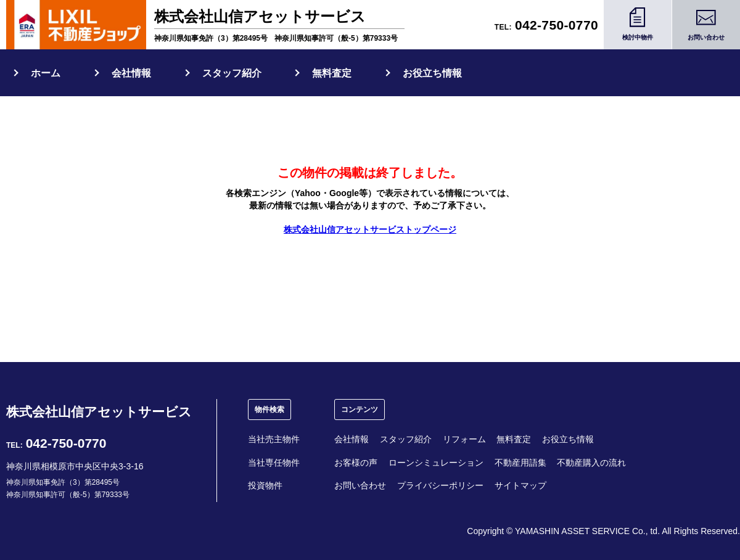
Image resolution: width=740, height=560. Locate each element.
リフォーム (464, 439)
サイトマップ (520, 485)
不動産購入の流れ (591, 463)
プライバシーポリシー (440, 485)
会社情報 (131, 73)
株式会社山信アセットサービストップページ (370, 229)
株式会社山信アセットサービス (99, 412)
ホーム (46, 73)
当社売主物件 (274, 439)
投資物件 (265, 485)
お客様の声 (356, 463)
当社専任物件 (274, 463)
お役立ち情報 (432, 73)
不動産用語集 (520, 463)
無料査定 (332, 73)
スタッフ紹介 (232, 73)
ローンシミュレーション (436, 463)
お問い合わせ (360, 485)
